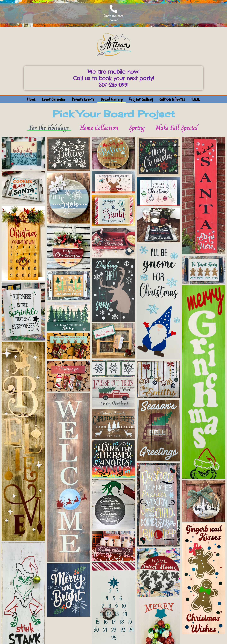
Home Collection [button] (99, 128)
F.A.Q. (196, 99)
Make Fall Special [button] (177, 128)
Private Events (83, 99)
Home (31, 99)
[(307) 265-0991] (113, 9)
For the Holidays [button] (49, 128)
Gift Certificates (172, 99)
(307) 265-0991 (113, 16)
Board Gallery (112, 99)
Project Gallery (141, 99)
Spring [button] (137, 128)
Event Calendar (54, 99)
